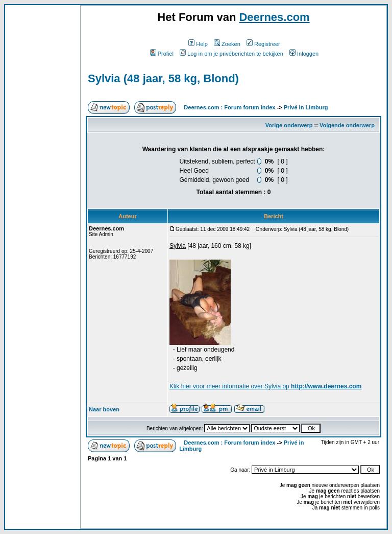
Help (198, 44)
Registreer (263, 44)
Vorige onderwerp (289, 125)
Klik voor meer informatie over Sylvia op (265, 386)
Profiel (162, 54)
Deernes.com (274, 17)
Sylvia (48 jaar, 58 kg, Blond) (163, 78)
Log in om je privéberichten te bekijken (231, 54)
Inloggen (304, 54)
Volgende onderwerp (347, 125)
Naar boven (104, 409)
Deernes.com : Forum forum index (229, 107)
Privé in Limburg (306, 107)
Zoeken (227, 44)
